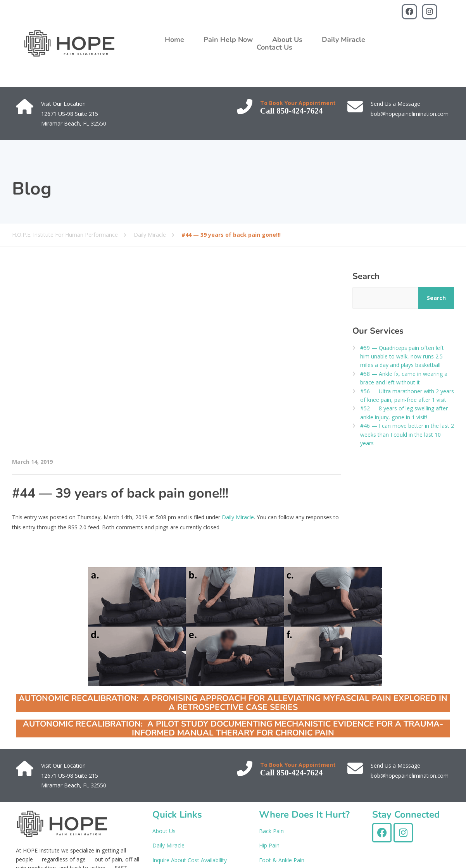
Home (174, 40)
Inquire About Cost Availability (190, 860)
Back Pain (271, 831)
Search (366, 276)
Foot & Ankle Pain (282, 860)
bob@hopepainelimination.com (410, 114)
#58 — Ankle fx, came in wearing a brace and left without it (404, 378)
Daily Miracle (343, 40)
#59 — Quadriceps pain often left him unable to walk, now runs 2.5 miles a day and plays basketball (402, 356)
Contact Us (274, 47)
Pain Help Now (228, 40)
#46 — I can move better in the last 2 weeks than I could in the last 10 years (407, 434)
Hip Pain (269, 845)
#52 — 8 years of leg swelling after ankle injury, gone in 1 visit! (404, 412)
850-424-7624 (299, 111)
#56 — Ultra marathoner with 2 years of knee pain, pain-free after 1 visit (407, 395)
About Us (287, 40)
